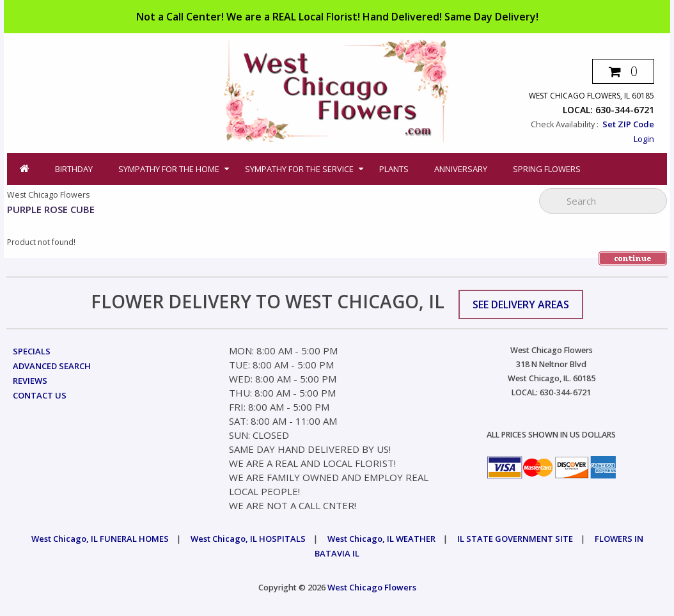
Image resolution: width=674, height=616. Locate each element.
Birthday (74, 169)
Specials (32, 351)
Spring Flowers (547, 169)
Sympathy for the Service (299, 169)
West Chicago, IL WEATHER (381, 539)
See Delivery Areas (521, 304)
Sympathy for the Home (169, 169)
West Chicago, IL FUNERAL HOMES (100, 539)
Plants (394, 169)
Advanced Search (52, 366)
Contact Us (40, 395)
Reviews (30, 381)
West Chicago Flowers (372, 587)
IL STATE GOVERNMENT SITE (515, 539)
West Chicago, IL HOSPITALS (248, 539)
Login (644, 139)
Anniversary (461, 169)
